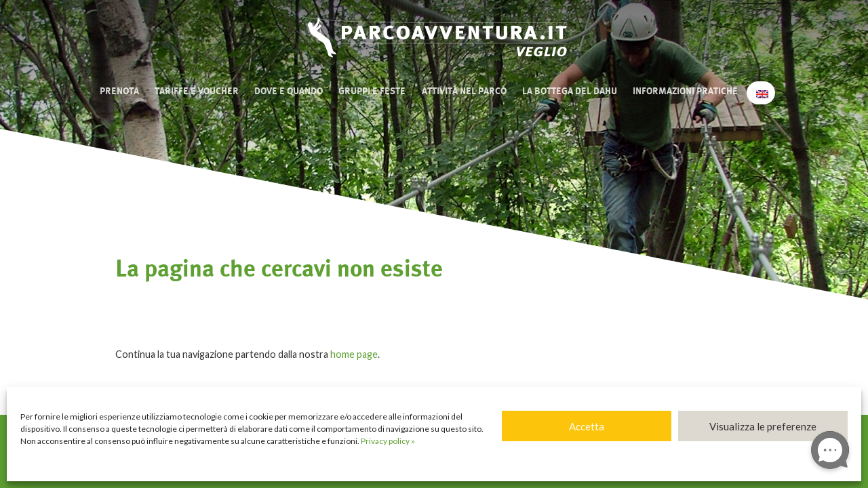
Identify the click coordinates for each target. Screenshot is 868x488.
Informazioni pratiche (685, 91)
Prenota (119, 91)
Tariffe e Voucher (197, 91)
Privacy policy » (388, 441)
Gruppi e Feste (372, 91)
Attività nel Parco (464, 91)
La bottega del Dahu (570, 91)
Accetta (587, 426)
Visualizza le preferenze (763, 426)
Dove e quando (289, 91)
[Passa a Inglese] (761, 93)
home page (354, 354)
